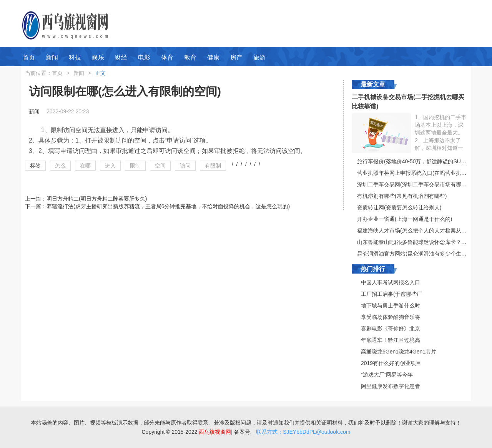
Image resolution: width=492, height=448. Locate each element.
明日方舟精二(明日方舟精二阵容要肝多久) (97, 199)
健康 (213, 57)
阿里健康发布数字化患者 (391, 386)
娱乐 (98, 57)
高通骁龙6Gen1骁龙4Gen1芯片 (399, 352)
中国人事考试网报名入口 (391, 282)
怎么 (60, 166)
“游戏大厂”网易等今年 (387, 375)
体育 (167, 57)
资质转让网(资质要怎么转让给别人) (399, 207)
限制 (135, 166)
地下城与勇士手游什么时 (391, 305)
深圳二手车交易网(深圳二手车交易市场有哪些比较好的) (423, 184)
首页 (29, 57)
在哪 (85, 166)
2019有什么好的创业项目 (391, 363)
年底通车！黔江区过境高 (391, 340)
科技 (75, 57)
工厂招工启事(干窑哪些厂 (391, 294)
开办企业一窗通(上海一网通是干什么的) (405, 219)
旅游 (259, 57)
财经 (121, 57)
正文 (100, 73)
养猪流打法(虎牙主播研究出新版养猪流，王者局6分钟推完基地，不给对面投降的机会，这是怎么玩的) (168, 206)
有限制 (213, 166)
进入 (110, 166)
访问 (185, 166)
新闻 (52, 57)
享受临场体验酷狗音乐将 (391, 317)
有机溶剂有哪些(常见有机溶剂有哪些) (402, 196)
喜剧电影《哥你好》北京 (391, 329)
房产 (236, 57)
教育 (190, 57)
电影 (144, 57)
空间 (160, 166)
